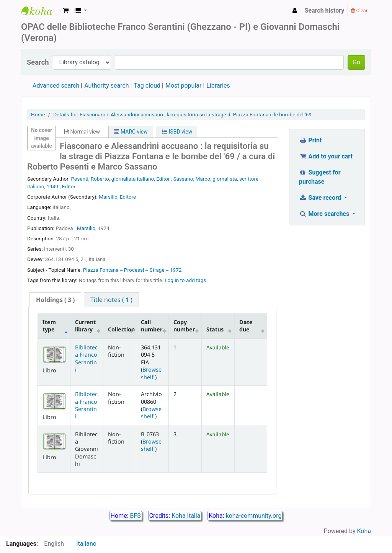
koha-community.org (254, 516)
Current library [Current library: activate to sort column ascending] (85, 326)
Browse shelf (151, 373)
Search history (325, 11)
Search (38, 62)
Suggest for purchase (320, 177)
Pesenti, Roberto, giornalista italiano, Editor (121, 179)
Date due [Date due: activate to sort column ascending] (246, 326)
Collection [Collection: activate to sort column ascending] (121, 329)
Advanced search (56, 86)
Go (356, 62)
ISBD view (177, 132)
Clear (359, 11)
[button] (66, 11)
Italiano (86, 544)
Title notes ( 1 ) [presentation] (111, 300)
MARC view (131, 132)
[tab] (55, 300)
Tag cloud (147, 86)
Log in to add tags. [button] (186, 280)
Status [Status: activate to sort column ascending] (215, 329)
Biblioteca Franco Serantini (86, 358)
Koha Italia (186, 516)
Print (310, 140)
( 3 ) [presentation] (55, 300)
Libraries (218, 86)
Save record (321, 198)
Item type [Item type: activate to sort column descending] (49, 326)
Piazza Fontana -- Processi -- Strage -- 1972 (132, 270)
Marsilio (86, 228)
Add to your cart (326, 156)
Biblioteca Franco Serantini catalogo (41, 11)
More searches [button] (325, 214)
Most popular (183, 86)
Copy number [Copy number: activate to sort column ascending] (184, 326)
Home (38, 114)
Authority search (106, 86)
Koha (364, 531)
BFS (136, 516)
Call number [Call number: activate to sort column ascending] (152, 326)
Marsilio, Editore (117, 197)
